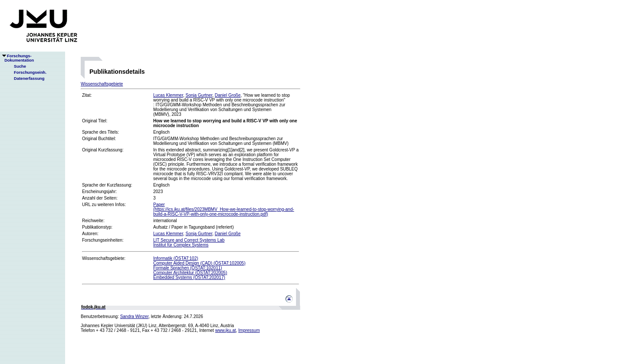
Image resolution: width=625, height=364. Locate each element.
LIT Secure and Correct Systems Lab (189, 240)
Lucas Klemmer (168, 95)
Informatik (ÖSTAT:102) (176, 258)
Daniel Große (228, 95)
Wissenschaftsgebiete (102, 84)
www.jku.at (226, 330)
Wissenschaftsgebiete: (104, 258)
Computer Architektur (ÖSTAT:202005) (190, 273)
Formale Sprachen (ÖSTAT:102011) (188, 268)
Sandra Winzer (135, 316)
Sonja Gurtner (199, 95)
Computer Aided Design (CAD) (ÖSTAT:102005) (199, 263)
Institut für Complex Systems (181, 245)
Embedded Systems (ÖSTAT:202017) (189, 277)
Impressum (249, 330)
